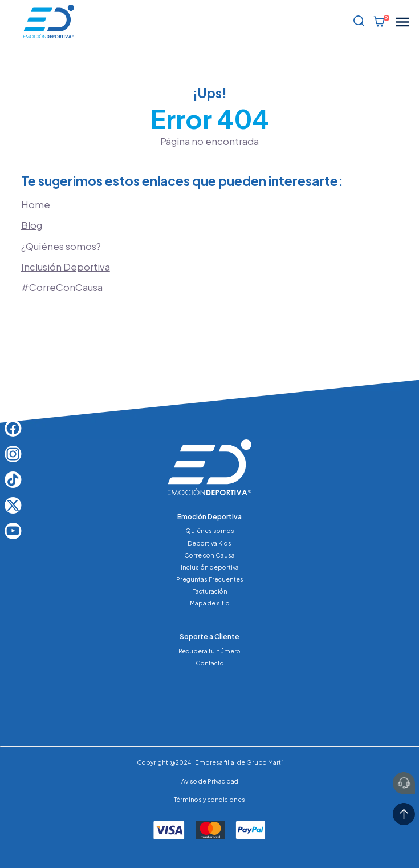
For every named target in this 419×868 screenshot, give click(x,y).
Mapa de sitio (210, 603)
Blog (32, 225)
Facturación (210, 591)
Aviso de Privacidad (210, 781)
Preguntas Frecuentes (210, 579)
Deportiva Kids (209, 543)
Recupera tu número (209, 651)
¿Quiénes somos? (61, 246)
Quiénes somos (210, 530)
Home (36, 205)
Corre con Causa (209, 555)
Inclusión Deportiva (66, 267)
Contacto (210, 663)
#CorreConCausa (62, 287)
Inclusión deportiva (210, 567)
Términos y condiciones (209, 799)
